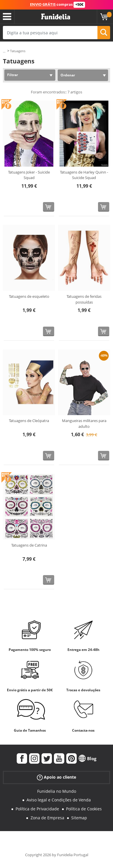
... (4, 51)
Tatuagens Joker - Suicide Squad (29, 175)
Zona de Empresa (47, 818)
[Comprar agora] (49, 207)
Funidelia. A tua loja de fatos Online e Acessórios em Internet (56, 17)
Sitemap (79, 818)
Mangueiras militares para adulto (84, 423)
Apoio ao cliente (56, 777)
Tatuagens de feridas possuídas (84, 299)
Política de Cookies (84, 809)
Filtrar (13, 75)
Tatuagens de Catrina (29, 545)
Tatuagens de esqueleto (29, 296)
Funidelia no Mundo (57, 791)
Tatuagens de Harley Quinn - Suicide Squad (84, 175)
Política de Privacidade (37, 809)
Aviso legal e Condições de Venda (59, 800)
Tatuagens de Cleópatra (29, 421)
